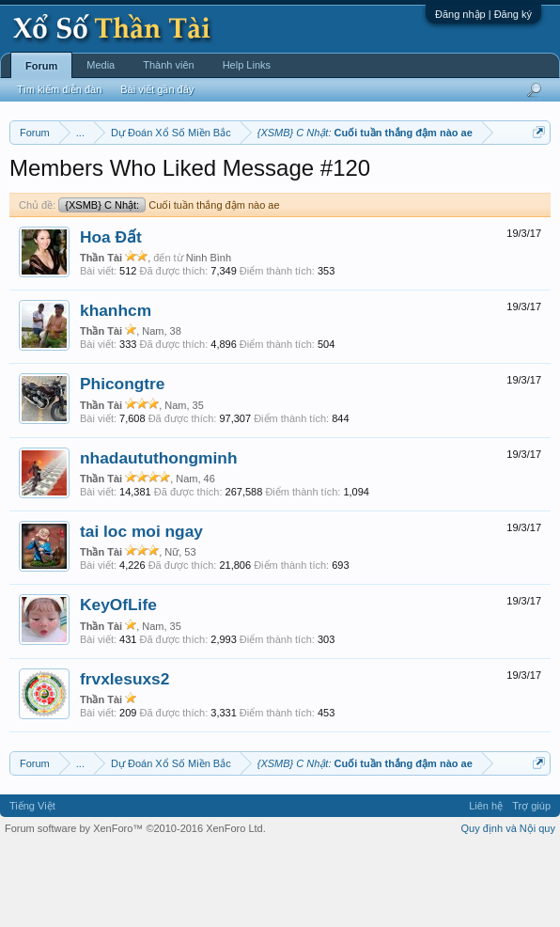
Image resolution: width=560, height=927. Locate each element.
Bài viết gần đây (157, 89)
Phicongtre (123, 462)
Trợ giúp (531, 883)
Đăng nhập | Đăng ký (483, 14)
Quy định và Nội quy (509, 906)
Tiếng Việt (32, 883)
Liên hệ (486, 883)
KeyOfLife (118, 683)
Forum (41, 66)
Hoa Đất (111, 314)
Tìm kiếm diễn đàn (59, 89)
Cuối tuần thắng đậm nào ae (169, 282)
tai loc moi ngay (141, 608)
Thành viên (168, 65)
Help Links (247, 65)
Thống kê (129, 200)
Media (101, 65)
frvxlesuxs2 (124, 756)
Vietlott (217, 180)
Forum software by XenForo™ (135, 906)
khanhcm (116, 387)
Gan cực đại (194, 200)
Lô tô (299, 200)
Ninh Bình (209, 335)
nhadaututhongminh (158, 535)
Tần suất (255, 200)
